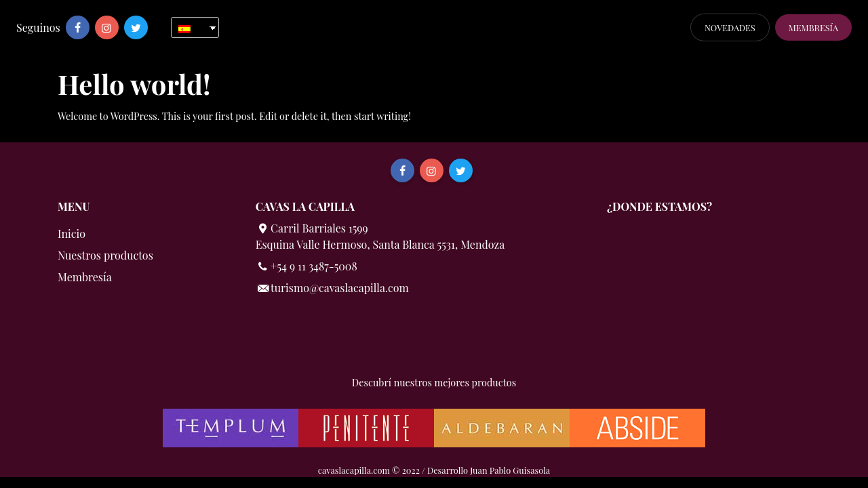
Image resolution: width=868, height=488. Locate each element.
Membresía (813, 27)
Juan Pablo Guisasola (510, 470)
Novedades (730, 27)
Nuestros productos (105, 255)
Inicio (72, 233)
